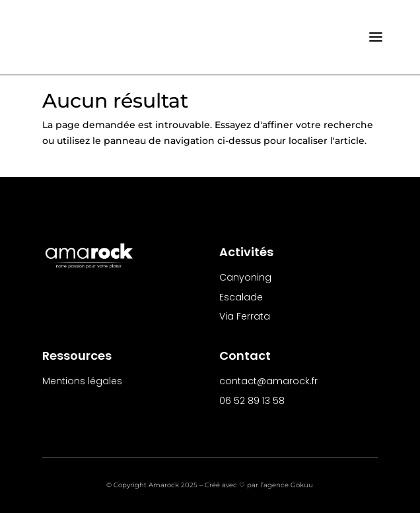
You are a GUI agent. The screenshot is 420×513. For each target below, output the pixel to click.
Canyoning (245, 277)
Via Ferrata (245, 316)
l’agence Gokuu (287, 485)
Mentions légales (82, 381)
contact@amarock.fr (268, 381)
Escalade (241, 297)
